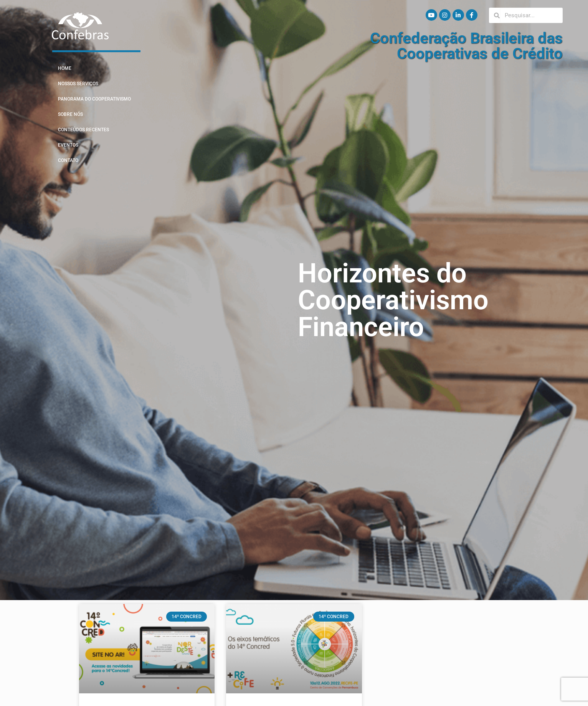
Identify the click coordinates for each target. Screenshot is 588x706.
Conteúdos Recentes (83, 130)
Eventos (68, 145)
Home (65, 68)
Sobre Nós (70, 114)
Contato (68, 160)
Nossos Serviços (78, 84)
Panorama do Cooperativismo (94, 99)
